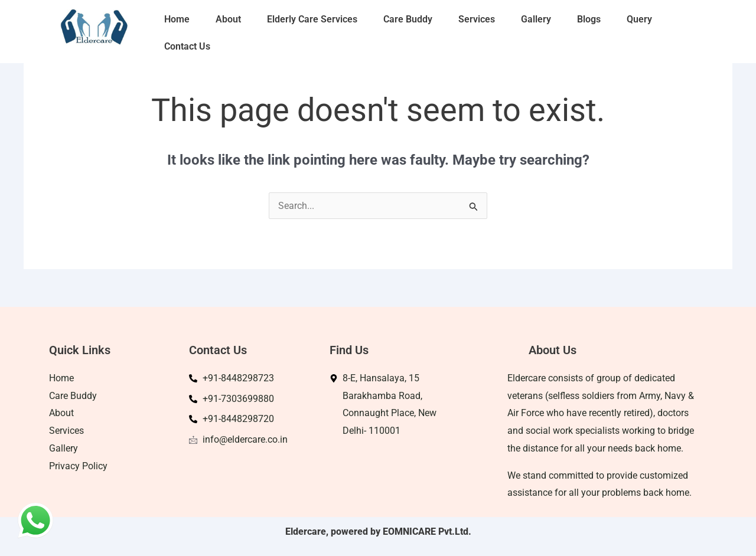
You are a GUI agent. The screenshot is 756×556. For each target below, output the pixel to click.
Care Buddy (408, 19)
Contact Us (187, 46)
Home (177, 19)
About (228, 19)
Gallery (536, 19)
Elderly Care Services (312, 19)
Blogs (589, 19)
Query (639, 19)
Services (477, 19)
